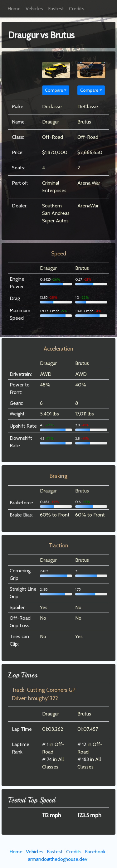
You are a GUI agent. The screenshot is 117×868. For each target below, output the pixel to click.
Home (14, 9)
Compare (54, 90)
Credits (77, 9)
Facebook (95, 852)
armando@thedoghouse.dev (58, 859)
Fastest (56, 9)
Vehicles (34, 9)
